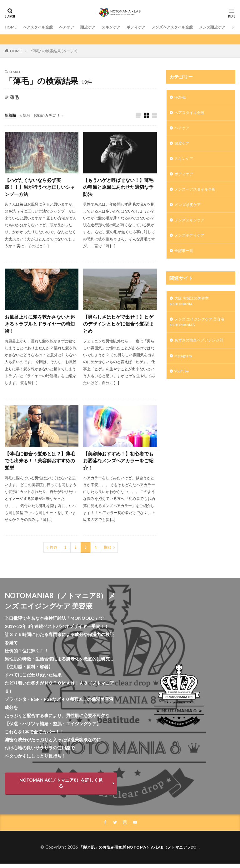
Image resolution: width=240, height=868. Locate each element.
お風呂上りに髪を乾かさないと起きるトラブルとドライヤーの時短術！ (40, 326)
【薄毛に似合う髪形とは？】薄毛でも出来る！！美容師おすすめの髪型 (40, 464)
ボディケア (152, 27)
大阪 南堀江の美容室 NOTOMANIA (192, 312)
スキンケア (124, 27)
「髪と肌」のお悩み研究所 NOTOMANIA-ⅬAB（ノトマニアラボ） (139, 852)
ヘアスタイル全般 (42, 27)
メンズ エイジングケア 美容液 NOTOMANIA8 (199, 335)
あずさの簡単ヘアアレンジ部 (203, 354)
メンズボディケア (192, 244)
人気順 (27, 115)
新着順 (11, 115)
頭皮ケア (98, 27)
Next (108, 551)
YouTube (183, 387)
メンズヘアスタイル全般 (194, 27)
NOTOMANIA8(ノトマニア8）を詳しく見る (61, 787)
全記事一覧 (185, 261)
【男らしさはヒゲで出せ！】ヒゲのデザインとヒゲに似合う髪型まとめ (118, 326)
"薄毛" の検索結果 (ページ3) (54, 51)
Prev (53, 551)
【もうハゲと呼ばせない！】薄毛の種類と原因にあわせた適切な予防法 (118, 188)
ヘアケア (75, 27)
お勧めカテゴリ (52, 115)
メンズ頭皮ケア (190, 212)
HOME (12, 27)
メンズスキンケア (192, 228)
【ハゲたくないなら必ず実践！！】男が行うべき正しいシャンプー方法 (40, 188)
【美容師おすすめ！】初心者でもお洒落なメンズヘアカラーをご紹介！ (118, 464)
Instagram (184, 371)
